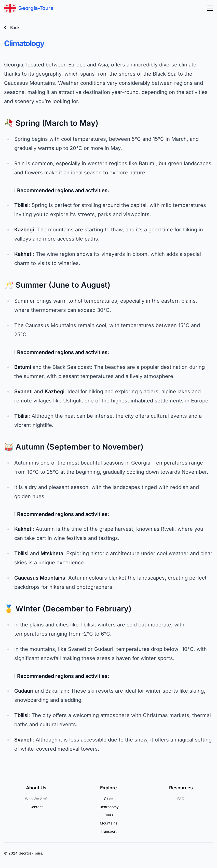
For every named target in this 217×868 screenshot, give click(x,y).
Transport (109, 831)
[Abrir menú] (210, 8)
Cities (108, 799)
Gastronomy (109, 807)
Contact (36, 807)
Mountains (108, 823)
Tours (108, 815)
